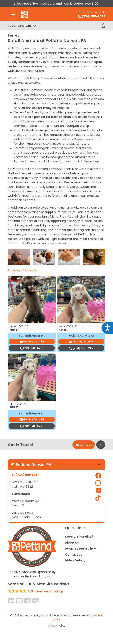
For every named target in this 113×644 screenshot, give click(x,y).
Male (19, 326)
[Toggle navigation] (13, 14)
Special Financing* (79, 537)
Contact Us (74, 554)
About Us (72, 543)
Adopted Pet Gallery (80, 549)
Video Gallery (75, 560)
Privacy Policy (56, 626)
